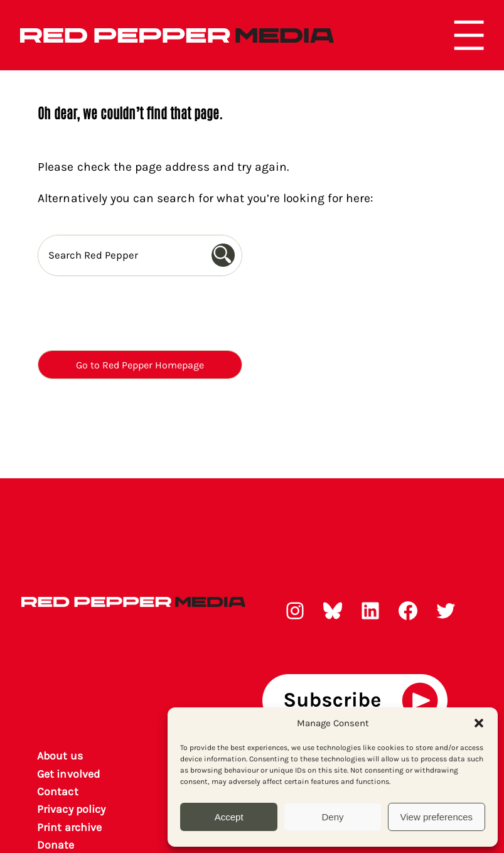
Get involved (68, 774)
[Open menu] (469, 35)
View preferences (437, 817)
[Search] (227, 255)
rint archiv (70, 827)
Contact (57, 791)
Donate (56, 845)
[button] (479, 723)
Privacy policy (71, 809)
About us (60, 756)
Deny (332, 817)
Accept (229, 817)
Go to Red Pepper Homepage (140, 365)
